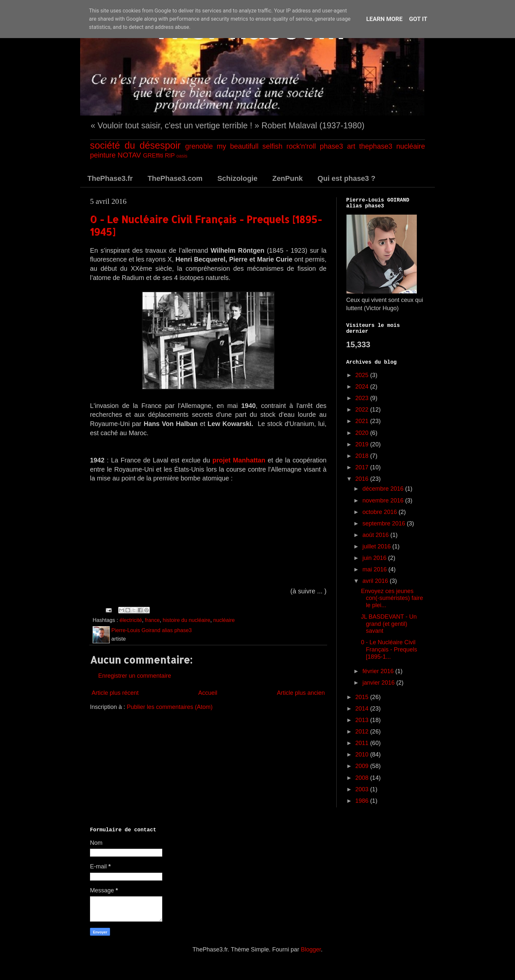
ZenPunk (288, 178)
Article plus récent (115, 693)
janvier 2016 (379, 683)
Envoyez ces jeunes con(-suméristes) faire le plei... (392, 598)
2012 (363, 732)
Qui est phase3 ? (347, 178)
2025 (363, 375)
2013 (363, 720)
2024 (363, 387)
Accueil (208, 693)
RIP (170, 156)
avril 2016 (376, 581)
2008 (363, 778)
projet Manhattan (239, 460)
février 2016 (379, 671)
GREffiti (153, 156)
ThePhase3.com (175, 178)
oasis (182, 156)
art (351, 146)
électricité (131, 620)
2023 (363, 398)
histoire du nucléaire (186, 620)
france (152, 620)
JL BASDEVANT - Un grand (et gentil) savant (389, 624)
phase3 (332, 146)
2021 (363, 421)
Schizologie (237, 178)
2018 (363, 456)
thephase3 (376, 146)
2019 (363, 444)
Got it (418, 19)
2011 (363, 743)
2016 (363, 479)
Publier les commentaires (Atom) (170, 707)
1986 (363, 801)
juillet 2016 (377, 546)
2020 (363, 433)
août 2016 (376, 535)
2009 (363, 766)
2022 (363, 410)
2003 (363, 789)
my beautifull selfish (250, 146)
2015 (363, 697)
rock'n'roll (301, 146)
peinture (103, 155)
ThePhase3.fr (110, 178)
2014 (363, 709)
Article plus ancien (301, 693)
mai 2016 (375, 569)
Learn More (384, 19)
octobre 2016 (380, 512)
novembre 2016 (384, 501)
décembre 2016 (384, 489)
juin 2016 (375, 558)
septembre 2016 (384, 523)
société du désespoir (135, 145)
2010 (363, 755)
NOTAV (129, 155)
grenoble (199, 146)
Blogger (311, 949)
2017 (363, 467)
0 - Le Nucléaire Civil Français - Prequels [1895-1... (389, 649)
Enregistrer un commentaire (135, 676)
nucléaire (411, 146)
